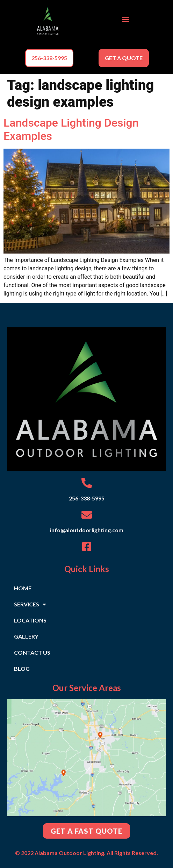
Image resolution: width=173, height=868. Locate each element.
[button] (125, 19)
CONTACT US (32, 652)
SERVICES (30, 604)
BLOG (22, 668)
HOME (23, 588)
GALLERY (26, 636)
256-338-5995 (87, 498)
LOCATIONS (30, 620)
